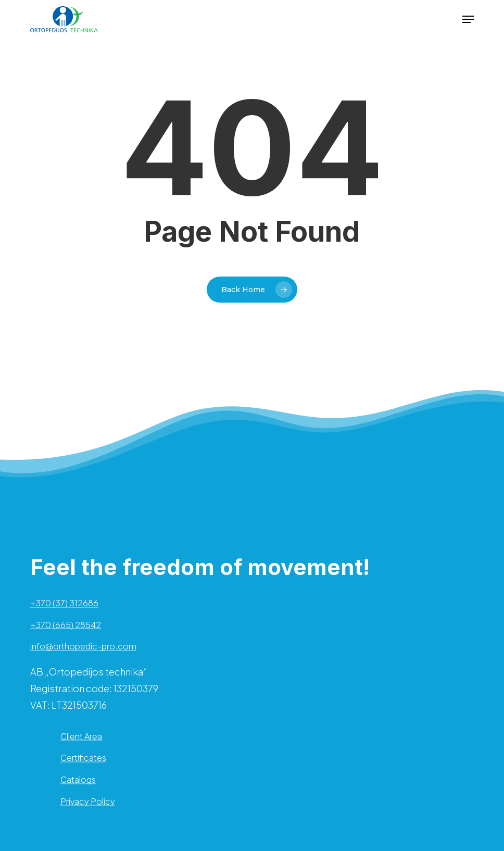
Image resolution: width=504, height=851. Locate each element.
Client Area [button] (81, 736)
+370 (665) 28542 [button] (66, 625)
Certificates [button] (83, 758)
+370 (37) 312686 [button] (64, 603)
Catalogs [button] (78, 780)
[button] (468, 19)
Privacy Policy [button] (88, 802)
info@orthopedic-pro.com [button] (83, 646)
